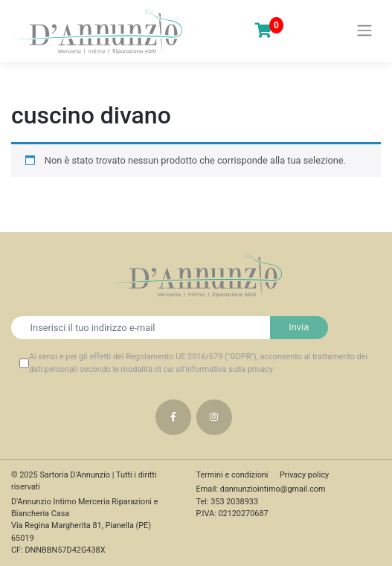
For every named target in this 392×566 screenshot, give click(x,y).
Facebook (173, 418)
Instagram (214, 418)
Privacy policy (304, 475)
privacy (260, 369)
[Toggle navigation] (365, 30)
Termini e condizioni (232, 475)
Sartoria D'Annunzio (75, 475)
